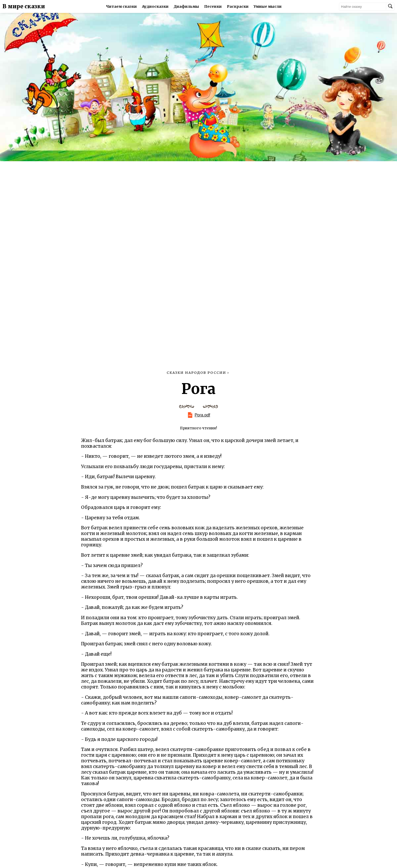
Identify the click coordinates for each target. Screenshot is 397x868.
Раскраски (238, 6)
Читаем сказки (121, 6)
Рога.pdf (202, 415)
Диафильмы (186, 6)
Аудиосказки (155, 6)
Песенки (213, 6)
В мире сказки (24, 6)
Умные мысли (268, 6)
